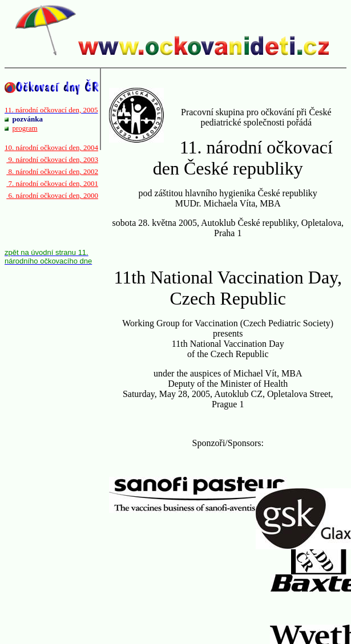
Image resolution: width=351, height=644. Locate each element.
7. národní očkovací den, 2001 (52, 183)
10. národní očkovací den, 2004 (51, 147)
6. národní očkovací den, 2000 (52, 195)
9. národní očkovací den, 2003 (52, 159)
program (25, 128)
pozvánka (28, 119)
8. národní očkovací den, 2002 (52, 171)
